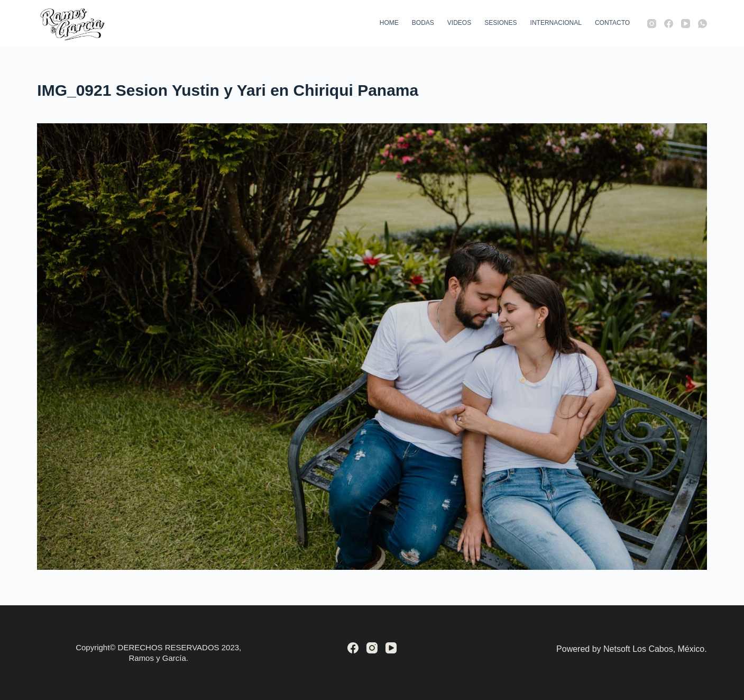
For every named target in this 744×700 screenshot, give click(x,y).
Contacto (612, 23)
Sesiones (500, 23)
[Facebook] (669, 24)
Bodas (423, 23)
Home (389, 23)
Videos (459, 23)
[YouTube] (686, 24)
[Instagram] (652, 24)
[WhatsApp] (702, 24)
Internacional (556, 23)
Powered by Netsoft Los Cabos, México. (632, 649)
